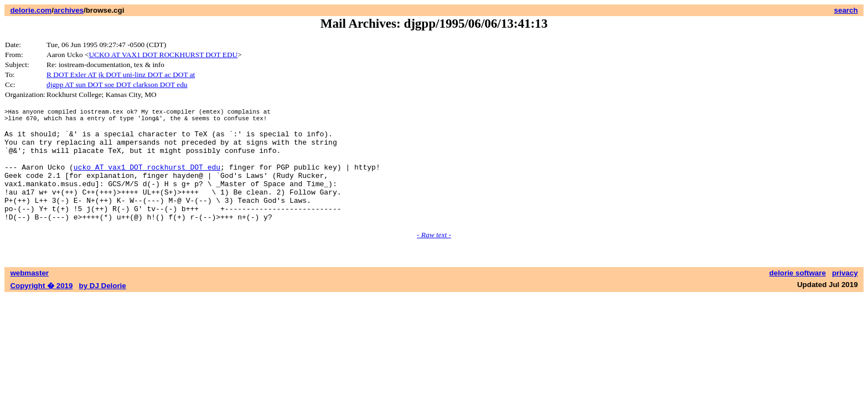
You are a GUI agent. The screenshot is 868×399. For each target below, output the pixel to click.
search (846, 10)
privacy (845, 296)
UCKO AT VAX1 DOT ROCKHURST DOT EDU (163, 55)
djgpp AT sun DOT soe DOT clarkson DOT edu (117, 85)
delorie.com (31, 10)
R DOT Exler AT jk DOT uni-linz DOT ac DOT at (121, 75)
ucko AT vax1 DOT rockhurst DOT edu (147, 180)
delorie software (798, 296)
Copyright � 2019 (41, 309)
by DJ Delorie (103, 309)
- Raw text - (434, 258)
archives (69, 10)
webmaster (29, 296)
